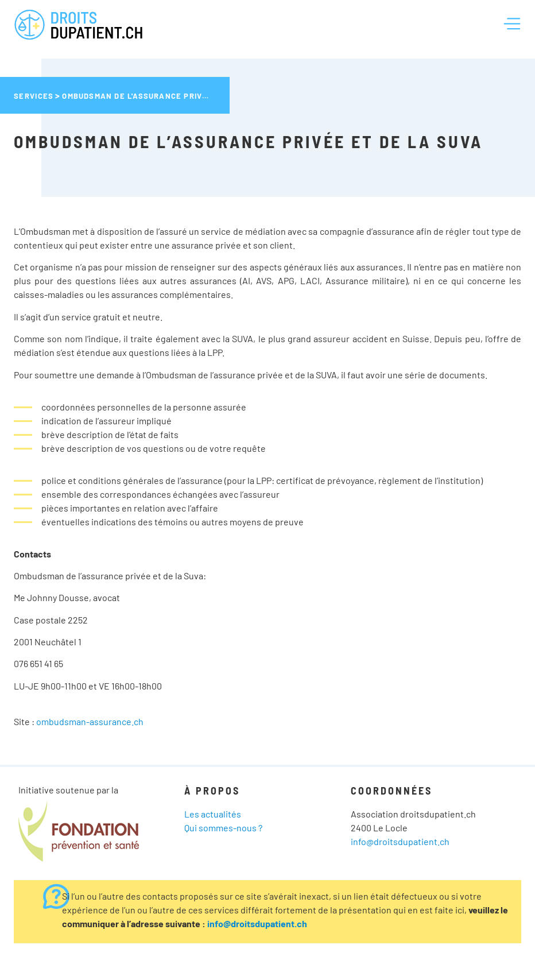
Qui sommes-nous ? (223, 828)
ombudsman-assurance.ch (90, 721)
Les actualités (213, 814)
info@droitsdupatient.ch (400, 841)
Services (34, 96)
